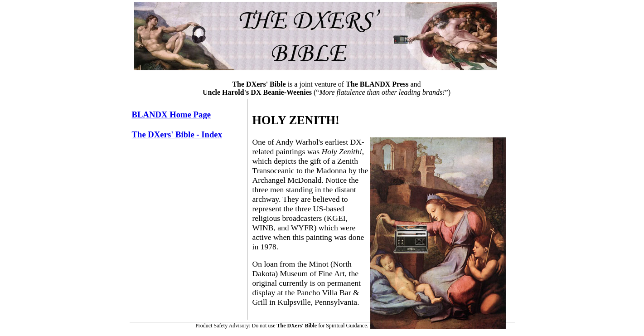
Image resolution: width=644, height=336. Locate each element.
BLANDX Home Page (172, 114)
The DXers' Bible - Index (177, 134)
